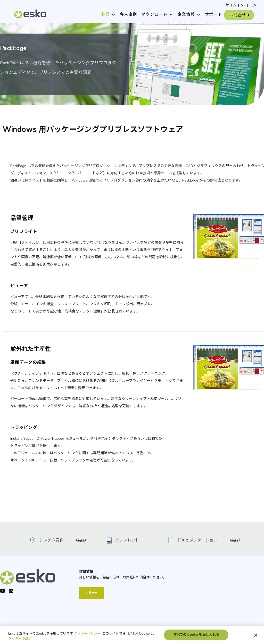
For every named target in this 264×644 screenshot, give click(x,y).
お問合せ (238, 15)
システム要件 (51, 540)
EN (254, 5)
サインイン (235, 5)
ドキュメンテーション (197, 540)
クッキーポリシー (87, 637)
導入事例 (128, 14)
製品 (105, 14)
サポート (213, 14)
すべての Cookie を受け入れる (196, 638)
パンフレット (127, 540)
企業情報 (186, 14)
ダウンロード (154, 14)
